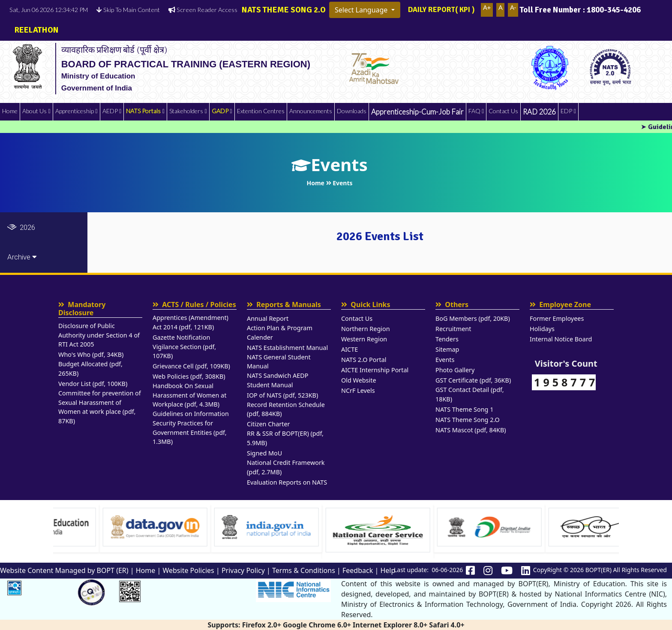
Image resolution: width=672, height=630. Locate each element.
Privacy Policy (243, 570)
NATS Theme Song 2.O (468, 420)
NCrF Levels (358, 390)
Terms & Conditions (304, 570)
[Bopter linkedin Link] (526, 571)
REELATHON (34, 30)
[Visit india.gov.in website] (337, 527)
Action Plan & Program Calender (280, 333)
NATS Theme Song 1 (464, 409)
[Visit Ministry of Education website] (114, 527)
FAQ (474, 111)
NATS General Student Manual (279, 362)
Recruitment (453, 329)
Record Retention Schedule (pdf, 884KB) (286, 409)
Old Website (359, 380)
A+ (487, 8)
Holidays (542, 329)
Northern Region (366, 329)
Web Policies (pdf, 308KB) (189, 376)
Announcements (311, 111)
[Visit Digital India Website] (560, 527)
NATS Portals (143, 111)
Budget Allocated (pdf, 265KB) (90, 369)
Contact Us (503, 111)
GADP (220, 111)
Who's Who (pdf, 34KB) (91, 354)
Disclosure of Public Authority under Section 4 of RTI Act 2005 (99, 335)
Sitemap (447, 349)
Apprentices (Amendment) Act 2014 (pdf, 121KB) (190, 322)
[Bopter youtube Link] (507, 571)
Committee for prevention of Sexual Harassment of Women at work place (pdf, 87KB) (100, 407)
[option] (114, 528)
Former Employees (557, 318)
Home (10, 111)
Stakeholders (186, 111)
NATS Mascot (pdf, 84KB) (471, 430)
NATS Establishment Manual (287, 348)
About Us (34, 111)
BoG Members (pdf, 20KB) (473, 318)
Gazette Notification (181, 337)
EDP (566, 111)
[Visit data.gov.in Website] (225, 527)
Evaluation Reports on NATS (287, 482)
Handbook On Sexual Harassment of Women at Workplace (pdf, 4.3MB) (189, 395)
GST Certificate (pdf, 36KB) (473, 380)
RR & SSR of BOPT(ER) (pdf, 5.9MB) (285, 438)
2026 (21, 227)
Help (388, 570)
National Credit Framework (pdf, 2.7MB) (286, 467)
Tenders (447, 339)
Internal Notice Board (561, 339)
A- (513, 8)
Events (445, 360)
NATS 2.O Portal (364, 360)
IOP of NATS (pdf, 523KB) (282, 395)
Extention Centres (261, 111)
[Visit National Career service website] (448, 530)
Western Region (364, 339)
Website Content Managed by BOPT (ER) (64, 570)
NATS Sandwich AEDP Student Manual (277, 380)
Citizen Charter (268, 424)
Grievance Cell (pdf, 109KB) (191, 366)
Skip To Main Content (128, 10)
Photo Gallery (455, 370)
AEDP (110, 111)
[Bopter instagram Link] (488, 571)
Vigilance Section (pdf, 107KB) (184, 351)
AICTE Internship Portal (375, 370)
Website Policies (188, 570)
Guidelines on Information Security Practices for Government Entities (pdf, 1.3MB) (191, 428)
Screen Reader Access (203, 10)
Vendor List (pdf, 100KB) (93, 384)
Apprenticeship (75, 111)
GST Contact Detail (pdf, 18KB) (470, 394)
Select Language (362, 10)
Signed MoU (264, 453)
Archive (22, 257)
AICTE (349, 349)
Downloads (352, 111)
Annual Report (268, 318)
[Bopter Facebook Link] (470, 571)
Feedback (358, 570)
